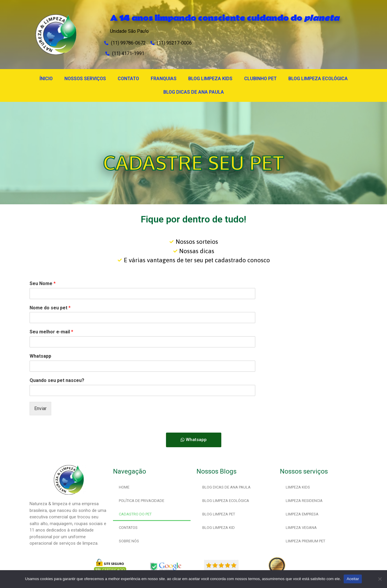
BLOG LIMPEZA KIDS (210, 79)
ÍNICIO (46, 79)
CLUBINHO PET (260, 79)
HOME (124, 487)
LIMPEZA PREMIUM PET (305, 541)
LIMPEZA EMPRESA (302, 514)
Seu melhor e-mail (51, 332)
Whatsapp (40, 356)
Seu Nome (43, 283)
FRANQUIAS (164, 79)
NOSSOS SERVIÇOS (85, 79)
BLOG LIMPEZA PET (219, 514)
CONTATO (128, 79)
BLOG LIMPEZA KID (219, 528)
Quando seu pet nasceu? (57, 380)
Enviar (40, 408)
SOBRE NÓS (129, 541)
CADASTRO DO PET (135, 514)
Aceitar (353, 579)
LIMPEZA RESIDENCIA (304, 501)
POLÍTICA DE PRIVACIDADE (142, 501)
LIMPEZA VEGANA (301, 528)
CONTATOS (128, 528)
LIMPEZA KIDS (298, 487)
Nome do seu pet (50, 308)
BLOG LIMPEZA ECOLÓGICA (318, 79)
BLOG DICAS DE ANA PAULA (194, 92)
